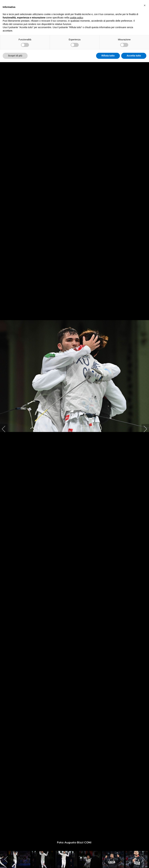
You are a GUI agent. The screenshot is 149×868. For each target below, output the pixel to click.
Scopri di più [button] (15, 56)
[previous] (6, 429)
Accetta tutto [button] (134, 56)
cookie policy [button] (76, 18)
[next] (143, 429)
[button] (145, 5)
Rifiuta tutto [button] (108, 56)
